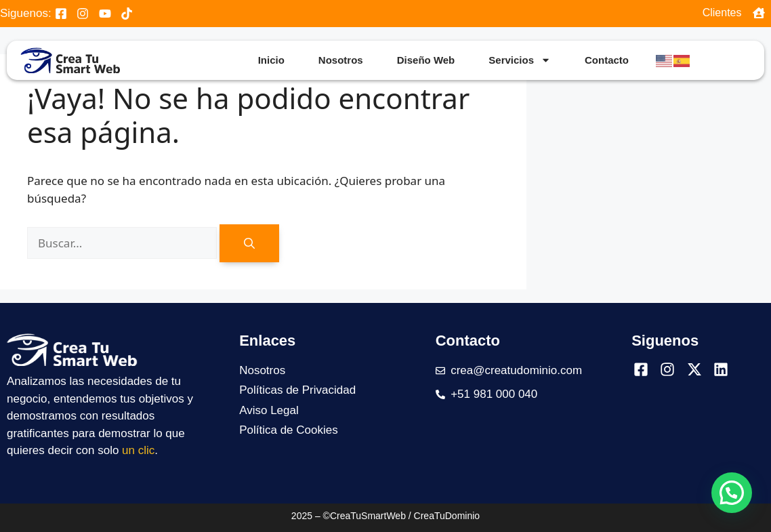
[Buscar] (249, 243)
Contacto (607, 60)
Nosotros (341, 60)
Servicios (520, 60)
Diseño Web (426, 60)
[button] (732, 493)
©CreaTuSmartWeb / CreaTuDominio (402, 516)
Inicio (271, 60)
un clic (138, 450)
